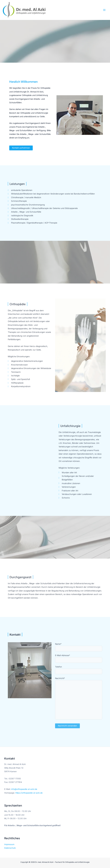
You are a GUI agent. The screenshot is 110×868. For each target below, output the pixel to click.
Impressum (9, 844)
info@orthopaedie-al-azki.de (24, 789)
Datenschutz (10, 848)
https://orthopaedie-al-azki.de (29, 793)
